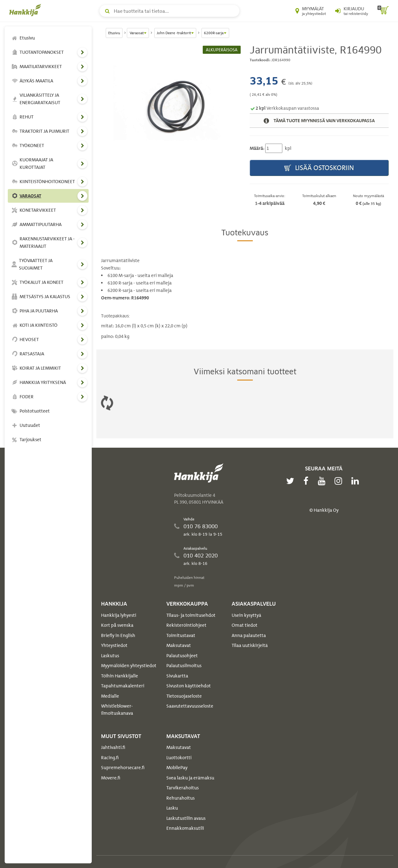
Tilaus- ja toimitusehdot (191, 615)
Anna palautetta (249, 635)
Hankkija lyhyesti (119, 615)
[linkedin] (357, 481)
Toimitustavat (181, 635)
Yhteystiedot (114, 645)
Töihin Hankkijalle (120, 676)
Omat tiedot (245, 625)
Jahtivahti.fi (113, 747)
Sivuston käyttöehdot (189, 686)
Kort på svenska (117, 625)
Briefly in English (118, 635)
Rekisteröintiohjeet (186, 625)
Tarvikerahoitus (183, 788)
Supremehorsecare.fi (123, 768)
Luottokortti (179, 758)
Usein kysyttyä (246, 615)
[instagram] (340, 481)
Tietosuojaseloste (184, 696)
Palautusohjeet (182, 656)
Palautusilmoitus (184, 666)
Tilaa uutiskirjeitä (250, 645)
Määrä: (257, 148)
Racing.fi (110, 758)
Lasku (172, 808)
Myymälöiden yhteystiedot (129, 666)
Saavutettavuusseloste (190, 706)
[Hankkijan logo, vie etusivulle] (26, 10)
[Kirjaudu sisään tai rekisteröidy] (352, 11)
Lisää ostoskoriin (319, 168)
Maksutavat (179, 645)
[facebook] (308, 481)
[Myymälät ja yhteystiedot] (311, 11)
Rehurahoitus (180, 798)
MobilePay (177, 768)
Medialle (110, 696)
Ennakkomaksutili (185, 828)
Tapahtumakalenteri (123, 686)
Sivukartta (177, 676)
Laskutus (110, 656)
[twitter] (292, 481)
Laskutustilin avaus (186, 818)
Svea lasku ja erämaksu (190, 778)
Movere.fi (111, 778)
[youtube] (323, 481)
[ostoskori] (383, 11)
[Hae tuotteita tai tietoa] (169, 11)
